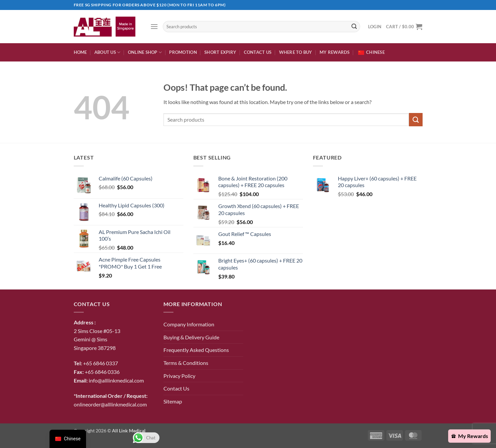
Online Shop (145, 52)
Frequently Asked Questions (196, 350)
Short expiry (220, 52)
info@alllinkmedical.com (116, 380)
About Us (107, 52)
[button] (154, 26)
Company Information (189, 324)
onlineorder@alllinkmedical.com (110, 404)
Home (80, 52)
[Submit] (354, 27)
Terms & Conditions (186, 363)
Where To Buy (296, 52)
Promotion (183, 52)
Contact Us (258, 52)
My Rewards (335, 52)
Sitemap (173, 401)
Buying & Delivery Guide (191, 337)
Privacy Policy (179, 376)
